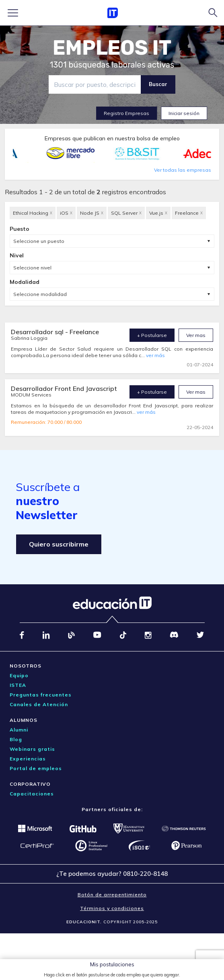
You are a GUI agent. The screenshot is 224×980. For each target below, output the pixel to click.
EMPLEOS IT (112, 48)
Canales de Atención (39, 704)
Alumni (19, 730)
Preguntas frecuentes (41, 695)
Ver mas (196, 335)
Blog (16, 739)
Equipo (19, 675)
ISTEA (18, 685)
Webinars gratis (32, 749)
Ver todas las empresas (183, 170)
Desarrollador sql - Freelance (55, 332)
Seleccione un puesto (39, 241)
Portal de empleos (36, 768)
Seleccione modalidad (40, 294)
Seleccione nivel (32, 268)
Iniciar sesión (184, 113)
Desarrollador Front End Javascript (64, 388)
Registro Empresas (126, 113)
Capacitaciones (32, 794)
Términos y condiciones (112, 908)
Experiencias (28, 759)
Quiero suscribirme (59, 544)
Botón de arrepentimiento (112, 895)
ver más (155, 355)
